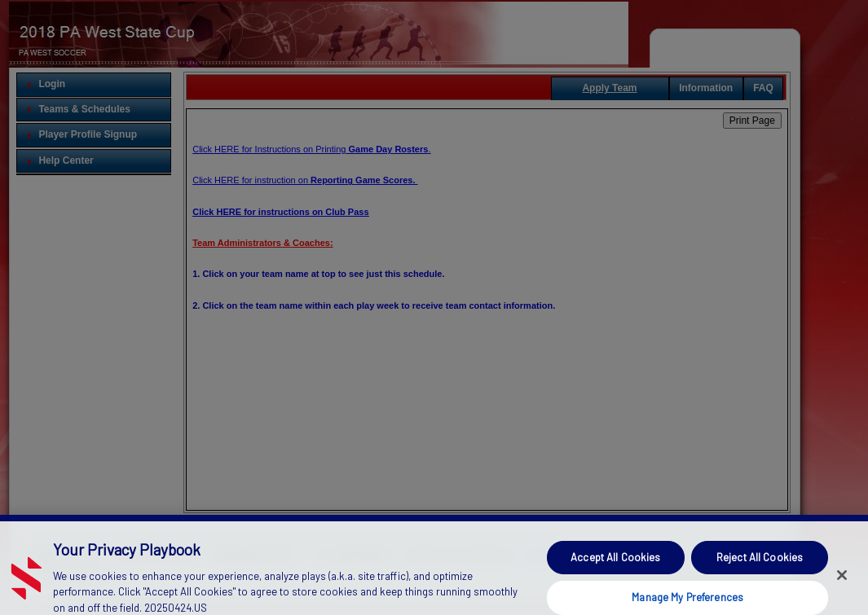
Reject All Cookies (760, 566)
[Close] (842, 583)
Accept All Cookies (615, 566)
